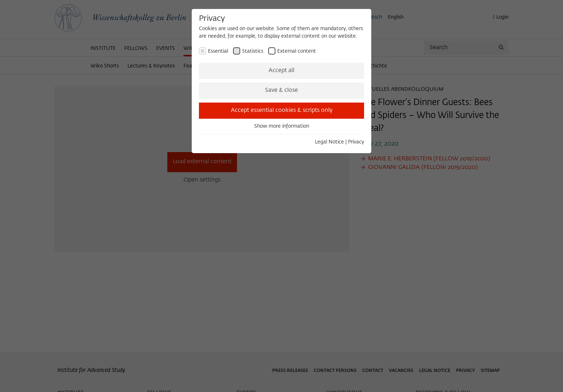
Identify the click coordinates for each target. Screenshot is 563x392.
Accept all (281, 71)
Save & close (281, 90)
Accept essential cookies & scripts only (282, 110)
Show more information (282, 126)
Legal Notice (329, 142)
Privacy (356, 142)
